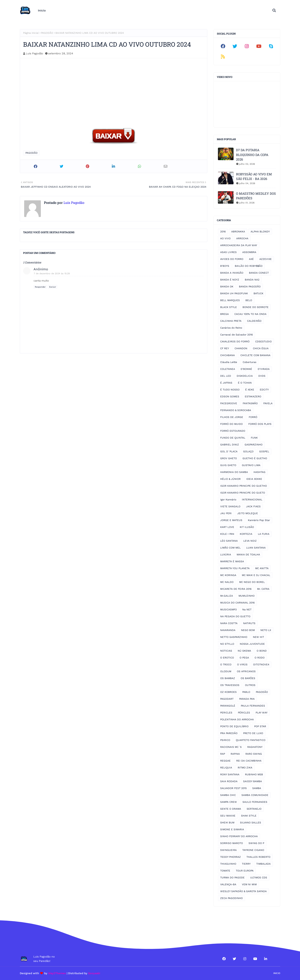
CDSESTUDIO (263, 342)
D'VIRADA (264, 369)
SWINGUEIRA (228, 850)
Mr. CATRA (263, 589)
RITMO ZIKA (245, 768)
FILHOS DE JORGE (232, 417)
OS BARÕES (248, 678)
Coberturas (249, 362)
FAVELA (268, 403)
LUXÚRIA (226, 555)
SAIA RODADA (229, 781)
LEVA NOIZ (250, 541)
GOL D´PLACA (229, 451)
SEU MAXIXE (228, 816)
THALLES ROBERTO (258, 857)
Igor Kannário (228, 500)
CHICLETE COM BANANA (255, 355)
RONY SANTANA (230, 774)
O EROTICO (227, 658)
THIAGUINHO (228, 864)
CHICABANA (227, 355)
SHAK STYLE (249, 816)
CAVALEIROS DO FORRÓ (235, 342)
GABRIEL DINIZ (230, 445)
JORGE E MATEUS (231, 520)
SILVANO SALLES (251, 823)
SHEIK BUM (227, 823)
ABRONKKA (238, 232)
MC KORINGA (228, 575)
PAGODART (227, 699)
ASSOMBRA (249, 252)
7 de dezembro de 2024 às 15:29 (52, 274)
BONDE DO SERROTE (256, 307)
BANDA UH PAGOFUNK (234, 293)
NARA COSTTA (229, 623)
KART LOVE (227, 527)
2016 (223, 232)
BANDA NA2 (252, 280)
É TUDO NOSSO (230, 390)
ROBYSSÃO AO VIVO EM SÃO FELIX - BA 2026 (254, 176)
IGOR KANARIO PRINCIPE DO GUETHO (244, 486)
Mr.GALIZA (227, 596)
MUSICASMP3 (228, 610)
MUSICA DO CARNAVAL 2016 (237, 603)
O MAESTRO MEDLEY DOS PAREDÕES (256, 196)
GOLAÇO (248, 451)
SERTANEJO (254, 809)
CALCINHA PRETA (231, 321)
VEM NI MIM (249, 884)
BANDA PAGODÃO (250, 287)
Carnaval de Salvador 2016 (236, 335)
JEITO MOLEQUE (248, 513)
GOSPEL (264, 451)
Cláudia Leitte (229, 362)
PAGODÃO (47, 33)
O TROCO (226, 665)
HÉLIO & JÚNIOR (230, 479)
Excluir (53, 287)
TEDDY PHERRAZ (231, 857)
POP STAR (260, 726)
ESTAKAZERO (253, 396)
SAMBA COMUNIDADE (255, 795)
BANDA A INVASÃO (232, 273)
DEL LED (226, 376)
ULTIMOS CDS (259, 878)
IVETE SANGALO (230, 506)
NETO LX (266, 630)
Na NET (247, 610)
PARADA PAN (247, 699)
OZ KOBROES (228, 692)
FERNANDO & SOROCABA (236, 410)
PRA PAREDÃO (229, 733)
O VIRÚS (242, 665)
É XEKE (250, 390)
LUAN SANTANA (256, 548)
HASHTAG (259, 472)
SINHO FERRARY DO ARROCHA (239, 836)
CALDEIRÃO (254, 321)
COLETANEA (228, 369)
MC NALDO (227, 582)
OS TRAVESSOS (230, 685)
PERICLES (226, 713)
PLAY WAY (262, 713)
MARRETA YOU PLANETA (235, 568)
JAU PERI (226, 513)
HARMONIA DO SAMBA (234, 472)
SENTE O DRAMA (231, 809)
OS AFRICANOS (246, 671)
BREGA (224, 314)
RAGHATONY (255, 747)
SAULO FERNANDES (255, 802)
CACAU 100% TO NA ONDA (250, 314)
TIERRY (246, 864)
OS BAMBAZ (228, 678)
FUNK (254, 438)
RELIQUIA (226, 768)
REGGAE (225, 761)
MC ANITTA (262, 568)
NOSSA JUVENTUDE (252, 644)
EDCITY (264, 390)
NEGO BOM (248, 630)
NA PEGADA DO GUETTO (235, 616)
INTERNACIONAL (252, 500)
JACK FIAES (253, 506)
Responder (40, 287)
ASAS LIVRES (228, 252)
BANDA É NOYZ (230, 280)
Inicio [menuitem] (42, 10)
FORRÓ (253, 417)
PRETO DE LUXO (253, 733)
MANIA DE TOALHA (248, 555)
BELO (249, 300)
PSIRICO (225, 740)
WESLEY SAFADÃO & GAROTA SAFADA (243, 891)
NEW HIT (258, 637)
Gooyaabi (94, 973)
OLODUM (226, 671)
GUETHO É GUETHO (255, 458)
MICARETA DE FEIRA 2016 (236, 589)
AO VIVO (225, 238)
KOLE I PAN (227, 534)
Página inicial (31, 33)
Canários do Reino (231, 328)
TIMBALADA (263, 864)
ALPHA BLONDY (260, 232)
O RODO (260, 658)
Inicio (277, 973)
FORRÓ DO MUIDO (231, 424)
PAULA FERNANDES (253, 706)
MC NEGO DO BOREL (252, 582)
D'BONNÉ (246, 369)
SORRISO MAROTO (232, 843)
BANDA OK (227, 287)
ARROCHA (242, 238)
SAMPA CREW (229, 802)
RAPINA (235, 754)
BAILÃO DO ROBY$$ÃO (249, 266)
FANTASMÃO (250, 403)
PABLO (246, 692)
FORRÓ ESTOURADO (233, 431)
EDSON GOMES (230, 396)
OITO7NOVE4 (261, 665)
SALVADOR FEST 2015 (233, 788)
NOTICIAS (226, 651)
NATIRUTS (249, 623)
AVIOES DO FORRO (232, 259)
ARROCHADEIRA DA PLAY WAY (239, 245)
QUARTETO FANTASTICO (251, 740)
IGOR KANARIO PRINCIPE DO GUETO (243, 493)
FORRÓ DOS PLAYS (260, 424)
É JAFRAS (226, 383)
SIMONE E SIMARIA (232, 829)
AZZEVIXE (266, 259)
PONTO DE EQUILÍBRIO (234, 726)
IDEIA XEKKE (254, 479)
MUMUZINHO (247, 596)
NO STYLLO (227, 644)
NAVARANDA (228, 630)
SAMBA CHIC (228, 795)
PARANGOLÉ (228, 706)
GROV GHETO (229, 458)
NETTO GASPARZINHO (234, 637)
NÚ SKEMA (244, 651)
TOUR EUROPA (245, 871)
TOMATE (225, 871)
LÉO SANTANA (229, 541)
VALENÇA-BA (228, 884)
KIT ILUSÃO (247, 527)
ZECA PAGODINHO (231, 898)
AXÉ (251, 259)
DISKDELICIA (245, 376)
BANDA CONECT (259, 273)
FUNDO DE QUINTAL (233, 438)
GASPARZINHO (254, 445)
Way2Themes (57, 973)
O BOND (262, 651)
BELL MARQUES (230, 300)
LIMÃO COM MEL (230, 548)
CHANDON (241, 348)
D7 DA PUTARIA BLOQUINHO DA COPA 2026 (252, 155)
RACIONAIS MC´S (231, 747)
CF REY (225, 348)
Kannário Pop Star (259, 520)
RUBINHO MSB (254, 774)
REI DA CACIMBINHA (249, 761)
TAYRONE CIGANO (253, 850)
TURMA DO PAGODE (232, 878)
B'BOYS (225, 266)
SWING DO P (256, 843)
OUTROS (250, 685)
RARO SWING (254, 754)
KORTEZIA (246, 534)
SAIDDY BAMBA (252, 781)
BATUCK (258, 293)
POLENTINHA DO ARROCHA (237, 719)
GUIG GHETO (228, 465)
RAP (223, 754)
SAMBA (257, 788)
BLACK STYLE (229, 307)
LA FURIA (264, 534)
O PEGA (244, 658)
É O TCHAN (245, 383)
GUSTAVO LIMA (251, 465)
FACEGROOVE (229, 403)
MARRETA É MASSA (232, 561)
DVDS (262, 376)
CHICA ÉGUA (261, 348)
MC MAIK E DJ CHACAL (256, 575)
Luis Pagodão (34, 53)
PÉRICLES (244, 713)
